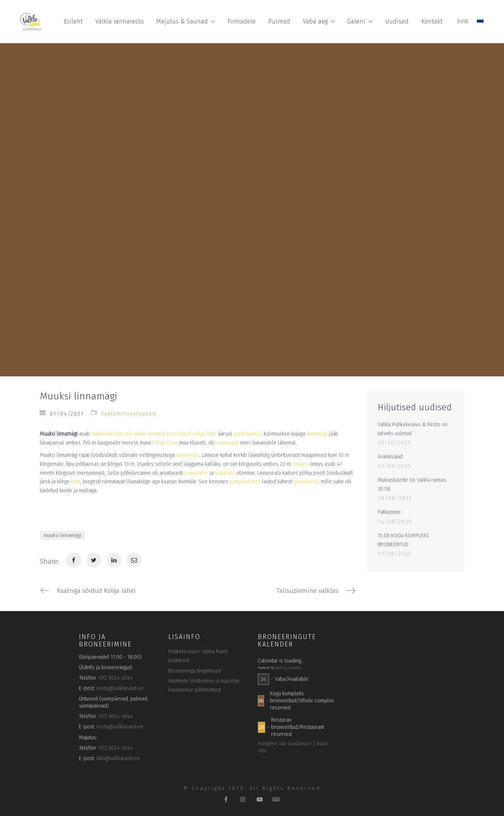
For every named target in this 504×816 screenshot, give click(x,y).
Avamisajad (390, 457)
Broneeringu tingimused (195, 672)
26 (263, 680)
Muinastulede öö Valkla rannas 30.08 (412, 485)
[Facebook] (74, 560)
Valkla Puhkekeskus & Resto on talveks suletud (413, 429)
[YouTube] (259, 800)
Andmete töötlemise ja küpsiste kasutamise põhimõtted (204, 687)
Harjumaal (102, 434)
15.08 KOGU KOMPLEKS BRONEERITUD (403, 540)
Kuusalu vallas (131, 434)
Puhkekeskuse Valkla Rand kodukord (198, 657)
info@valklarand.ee (118, 760)
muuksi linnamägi (62, 535)
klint (76, 482)
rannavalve (196, 473)
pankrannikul (247, 434)
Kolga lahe (205, 434)
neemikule (188, 455)
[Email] (134, 560)
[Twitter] (94, 560)
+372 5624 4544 (115, 679)
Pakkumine (389, 512)
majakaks (225, 473)
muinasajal (227, 443)
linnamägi (317, 434)
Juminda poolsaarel (170, 434)
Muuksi (301, 464)
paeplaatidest (245, 482)
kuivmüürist (306, 482)
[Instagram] (243, 800)
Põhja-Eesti (165, 443)
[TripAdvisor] (276, 800)
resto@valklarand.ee (120, 690)
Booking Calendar (289, 669)
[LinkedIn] (114, 560)
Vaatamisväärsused (129, 414)
